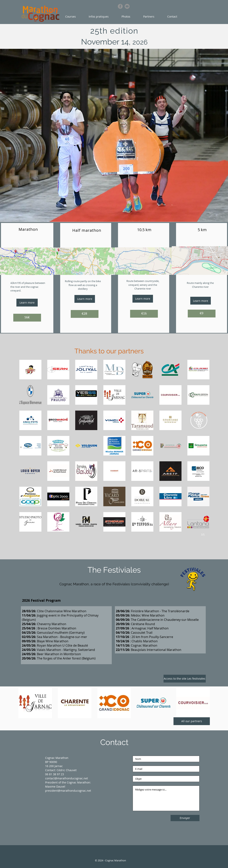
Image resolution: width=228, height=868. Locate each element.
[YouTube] (127, 6)
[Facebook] (120, 6)
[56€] (27, 318)
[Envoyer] (185, 818)
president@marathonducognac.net (68, 791)
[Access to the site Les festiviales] (185, 679)
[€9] (202, 314)
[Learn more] (27, 303)
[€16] (144, 314)
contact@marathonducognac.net (67, 778)
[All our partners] (192, 721)
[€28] (85, 314)
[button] (73, 17)
